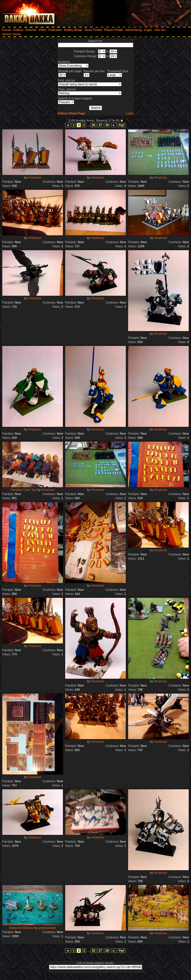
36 (93, 125)
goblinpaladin (47, 928)
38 (107, 125)
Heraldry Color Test (24, 490)
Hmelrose (34, 178)
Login (130, 113)
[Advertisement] (140, 12)
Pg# (122, 125)
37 (100, 125)
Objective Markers (21, 928)
